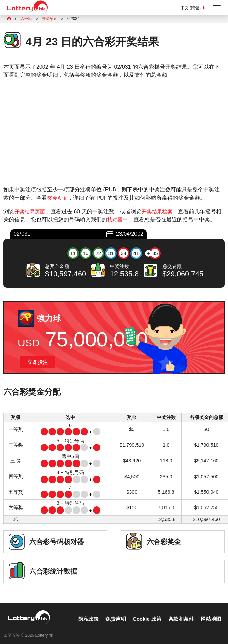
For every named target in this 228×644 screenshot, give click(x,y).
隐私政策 (81, 613)
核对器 (121, 220)
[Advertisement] (114, 133)
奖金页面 (58, 198)
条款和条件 (179, 613)
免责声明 (110, 613)
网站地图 (210, 613)
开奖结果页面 (31, 212)
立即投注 (38, 363)
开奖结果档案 (160, 212)
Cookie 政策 (143, 613)
